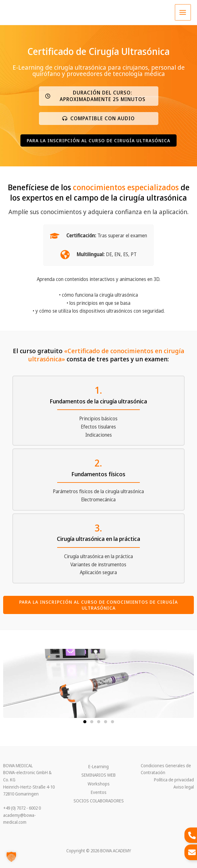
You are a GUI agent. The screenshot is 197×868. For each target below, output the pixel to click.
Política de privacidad (174, 780)
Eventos (99, 792)
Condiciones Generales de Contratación (166, 769)
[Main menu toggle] (183, 12)
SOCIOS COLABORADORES (99, 801)
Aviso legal (184, 787)
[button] (99, 96)
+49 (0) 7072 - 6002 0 (22, 808)
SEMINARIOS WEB (98, 775)
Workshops (99, 784)
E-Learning (98, 766)
